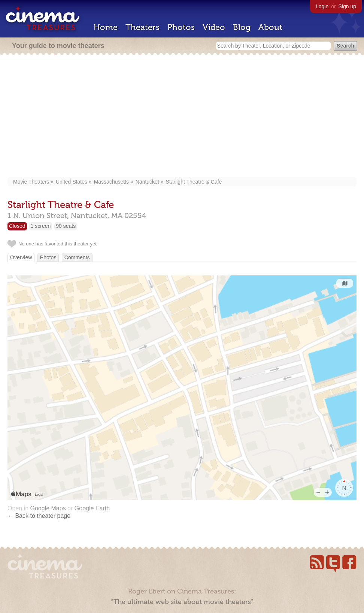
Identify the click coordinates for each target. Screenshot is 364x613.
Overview (21, 257)
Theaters (142, 27)
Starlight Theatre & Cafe (194, 182)
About (270, 27)
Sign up (347, 6)
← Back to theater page (39, 516)
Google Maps (48, 508)
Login (322, 6)
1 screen (41, 226)
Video (214, 27)
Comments (77, 257)
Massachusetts (111, 182)
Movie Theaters (31, 182)
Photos (181, 27)
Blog (242, 27)
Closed (17, 226)
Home (106, 27)
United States (72, 182)
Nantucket (147, 182)
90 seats (66, 226)
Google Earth (92, 508)
